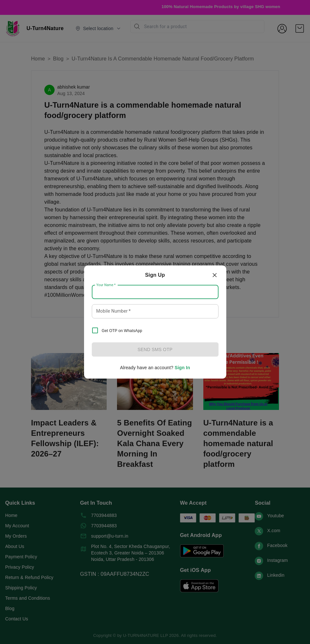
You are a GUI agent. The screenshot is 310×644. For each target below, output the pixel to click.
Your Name (106, 285)
